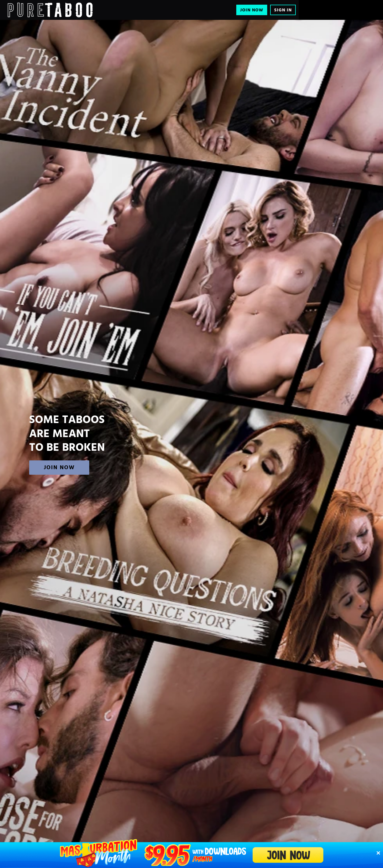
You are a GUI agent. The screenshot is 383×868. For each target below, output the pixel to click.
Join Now (252, 10)
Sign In (283, 10)
